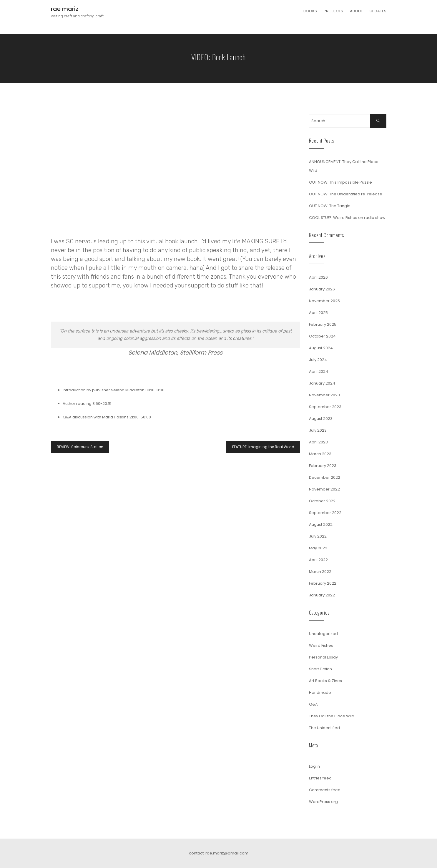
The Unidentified (324, 728)
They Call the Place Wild (332, 716)
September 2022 (325, 513)
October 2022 (322, 501)
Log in (314, 766)
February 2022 (323, 583)
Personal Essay (323, 657)
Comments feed (325, 790)
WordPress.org (323, 802)
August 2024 (321, 348)
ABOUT (356, 11)
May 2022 (318, 548)
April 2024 (319, 371)
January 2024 (322, 383)
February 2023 (323, 466)
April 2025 (318, 313)
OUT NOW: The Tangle (330, 206)
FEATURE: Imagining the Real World (263, 447)
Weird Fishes (321, 645)
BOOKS (310, 11)
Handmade (320, 692)
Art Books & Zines (325, 681)
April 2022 (318, 560)
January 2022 (322, 595)
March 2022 (320, 572)
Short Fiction (320, 669)
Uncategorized (323, 634)
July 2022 (318, 536)
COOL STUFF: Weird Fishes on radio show (347, 218)
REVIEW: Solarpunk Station (80, 447)
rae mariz (65, 9)
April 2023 (318, 442)
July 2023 (318, 430)
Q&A (313, 704)
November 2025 (324, 301)
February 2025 (323, 324)
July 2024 (318, 360)
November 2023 (324, 395)
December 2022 (325, 477)
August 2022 (321, 524)
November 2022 (324, 489)
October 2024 (322, 336)
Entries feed (320, 778)
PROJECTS (333, 11)
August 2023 (321, 419)
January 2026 (322, 289)
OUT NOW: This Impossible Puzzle (340, 182)
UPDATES (378, 11)
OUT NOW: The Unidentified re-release (346, 194)
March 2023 (320, 454)
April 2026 (318, 277)
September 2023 (325, 407)
